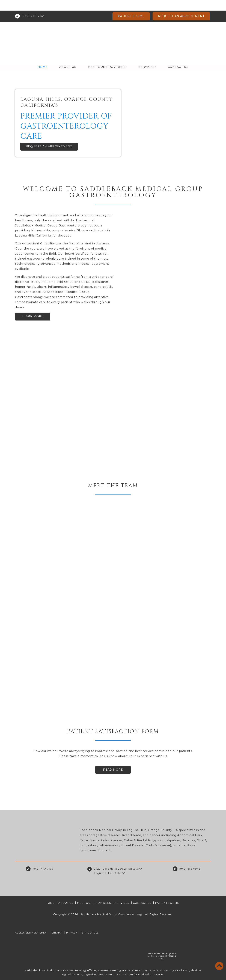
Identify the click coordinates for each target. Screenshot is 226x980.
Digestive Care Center (98, 974)
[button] (17, 115)
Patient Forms (131, 6)
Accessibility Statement (32, 933)
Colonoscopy (149, 970)
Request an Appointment (181, 6)
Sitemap (57, 933)
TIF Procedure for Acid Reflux (134, 974)
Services (147, 56)
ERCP (159, 974)
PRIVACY (72, 933)
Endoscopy (167, 970)
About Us (68, 56)
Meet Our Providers (107, 56)
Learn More (33, 316)
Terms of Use (90, 933)
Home (43, 56)
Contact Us (178, 56)
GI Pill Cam (182, 970)
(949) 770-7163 (33, 5)
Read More (113, 770)
